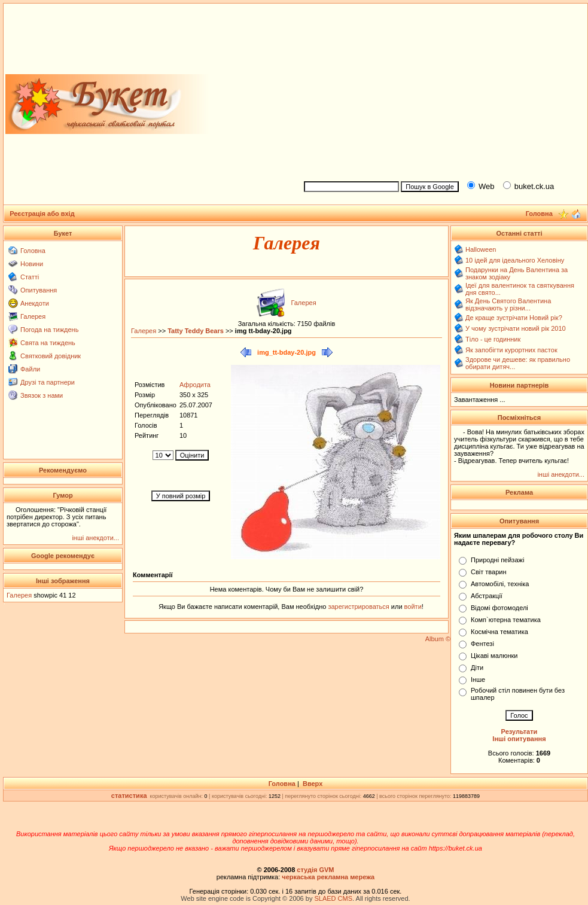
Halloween (481, 249)
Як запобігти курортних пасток (511, 350)
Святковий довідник (51, 356)
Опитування (39, 290)
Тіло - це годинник (493, 339)
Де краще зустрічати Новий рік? (514, 318)
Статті (30, 277)
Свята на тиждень (48, 343)
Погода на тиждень (49, 330)
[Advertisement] (441, 90)
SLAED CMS (333, 898)
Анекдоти (35, 303)
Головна (33, 251)
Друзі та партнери (48, 382)
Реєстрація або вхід (42, 214)
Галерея (33, 316)
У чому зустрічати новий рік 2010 (516, 328)
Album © (438, 639)
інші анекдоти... (95, 538)
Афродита (195, 385)
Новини (32, 264)
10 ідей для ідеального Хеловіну (515, 260)
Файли (30, 369)
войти (412, 607)
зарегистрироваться (359, 607)
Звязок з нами (42, 395)
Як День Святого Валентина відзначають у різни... (508, 304)
